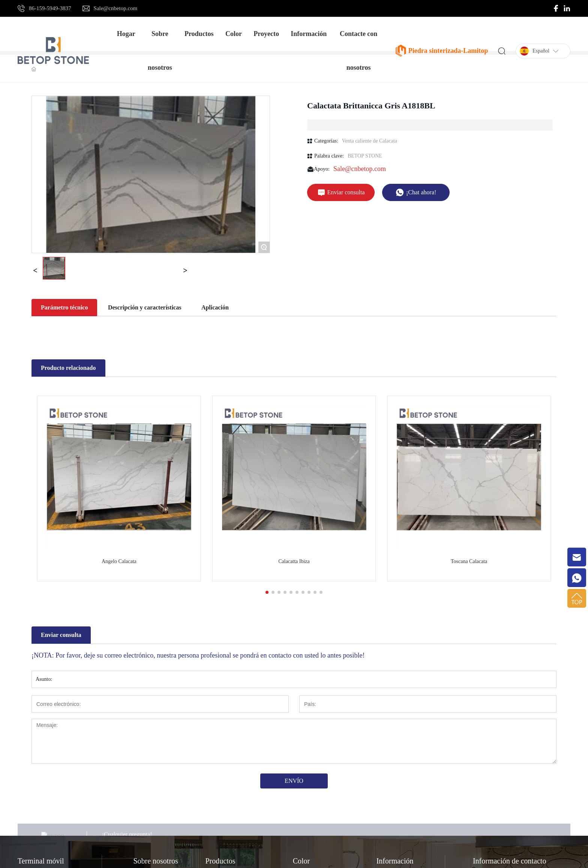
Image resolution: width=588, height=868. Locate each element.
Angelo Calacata (119, 561)
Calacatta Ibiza (294, 561)
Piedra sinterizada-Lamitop (448, 51)
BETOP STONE (365, 156)
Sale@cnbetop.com (116, 8)
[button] (267, 592)
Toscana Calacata (469, 561)
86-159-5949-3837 (50, 8)
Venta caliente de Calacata (370, 141)
